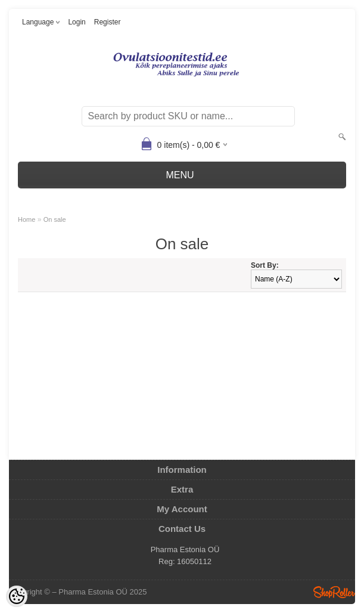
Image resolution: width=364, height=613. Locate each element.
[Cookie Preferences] (17, 596)
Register (108, 22)
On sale (55, 219)
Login (77, 22)
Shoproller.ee (334, 592)
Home (27, 219)
